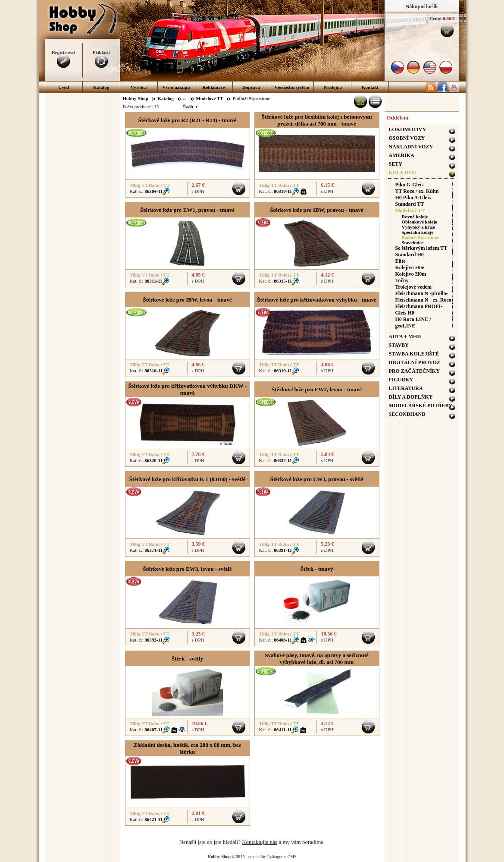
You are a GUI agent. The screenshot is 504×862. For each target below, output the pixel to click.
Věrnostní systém (292, 87)
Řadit (190, 107)
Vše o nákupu (176, 87)
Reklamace (214, 87)
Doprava (251, 87)
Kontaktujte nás (260, 842)
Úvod (64, 87)
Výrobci (139, 87)
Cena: (435, 19)
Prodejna (333, 87)
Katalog (101, 87)
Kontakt (370, 87)
